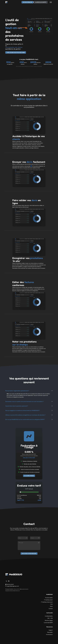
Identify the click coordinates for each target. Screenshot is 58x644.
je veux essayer (27, 2)
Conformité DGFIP (48, 623)
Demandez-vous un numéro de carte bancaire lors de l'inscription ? (24, 401)
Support (51, 630)
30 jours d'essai (29, 476)
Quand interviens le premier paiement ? (17, 406)
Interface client (48, 600)
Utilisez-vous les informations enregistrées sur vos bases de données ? (25, 415)
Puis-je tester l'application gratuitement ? (17, 391)
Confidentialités (49, 616)
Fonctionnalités (49, 598)
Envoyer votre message (29, 554)
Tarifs (51, 606)
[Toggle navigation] (51, 2)
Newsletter (50, 632)
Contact (51, 609)
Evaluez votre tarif (29, 458)
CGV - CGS (50, 618)
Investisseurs (49, 634)
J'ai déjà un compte (41, 2)
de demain (37, 472)
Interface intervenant (47, 602)
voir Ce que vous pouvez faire (16, 52)
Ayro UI (19, 591)
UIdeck (11, 591)
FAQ (52, 604)
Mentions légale (49, 620)
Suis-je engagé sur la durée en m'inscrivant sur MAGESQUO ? (23, 410)
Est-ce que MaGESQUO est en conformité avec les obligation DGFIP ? (25, 419)
